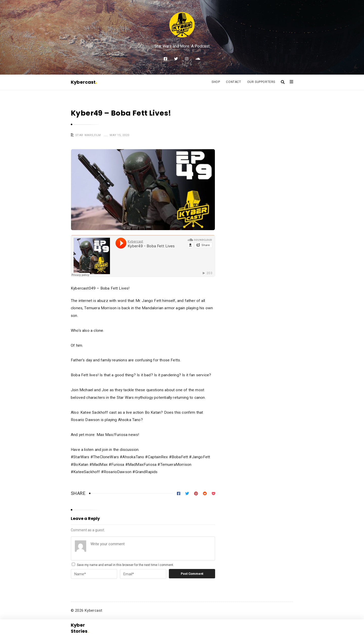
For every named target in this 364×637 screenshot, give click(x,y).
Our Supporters (261, 82)
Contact (233, 82)
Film (97, 135)
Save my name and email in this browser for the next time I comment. (125, 565)
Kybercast (84, 82)
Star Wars (84, 135)
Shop (216, 82)
